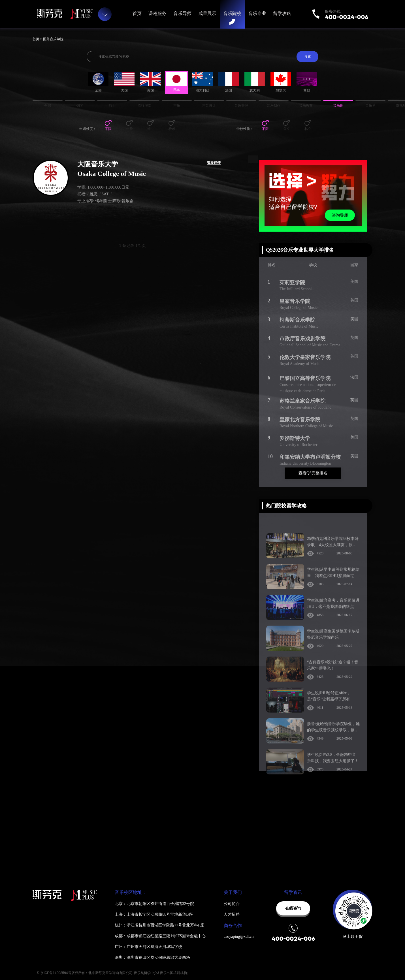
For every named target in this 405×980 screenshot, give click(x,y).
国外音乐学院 (53, 39)
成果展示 (207, 13)
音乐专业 (257, 13)
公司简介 (232, 904)
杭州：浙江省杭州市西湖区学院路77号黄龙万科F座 (159, 925)
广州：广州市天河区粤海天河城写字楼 (148, 947)
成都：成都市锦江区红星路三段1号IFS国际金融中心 (160, 936)
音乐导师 (182, 13)
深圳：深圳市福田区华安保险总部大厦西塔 (152, 957)
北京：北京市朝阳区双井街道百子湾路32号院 (154, 904)
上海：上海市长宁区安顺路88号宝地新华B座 (154, 914)
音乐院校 (232, 13)
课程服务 (157, 13)
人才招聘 (232, 914)
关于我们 (233, 892)
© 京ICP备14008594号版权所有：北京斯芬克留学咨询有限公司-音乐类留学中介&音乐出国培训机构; (112, 973)
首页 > (38, 39)
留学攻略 (282, 13)
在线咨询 (293, 908)
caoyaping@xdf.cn (239, 937)
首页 (137, 13)
